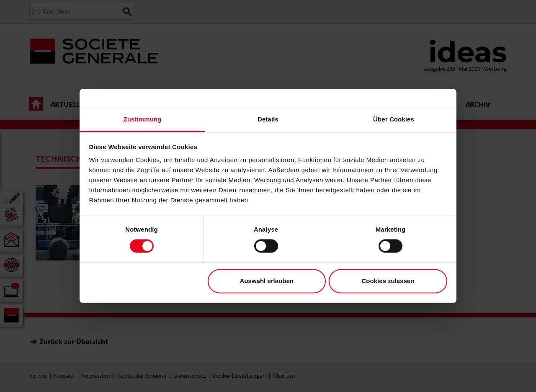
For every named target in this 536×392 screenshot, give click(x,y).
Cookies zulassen (388, 281)
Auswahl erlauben (267, 281)
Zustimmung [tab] (143, 119)
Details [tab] (268, 119)
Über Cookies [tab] (394, 119)
